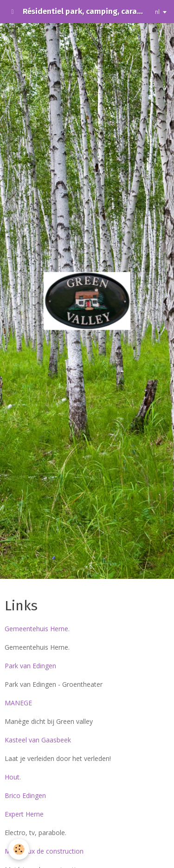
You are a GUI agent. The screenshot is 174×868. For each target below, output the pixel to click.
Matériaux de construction (44, 851)
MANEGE (18, 703)
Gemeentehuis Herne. (37, 629)
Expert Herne (24, 814)
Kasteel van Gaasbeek (38, 740)
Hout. (13, 777)
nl (157, 12)
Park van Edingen (30, 666)
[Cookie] (19, 849)
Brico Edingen (25, 795)
